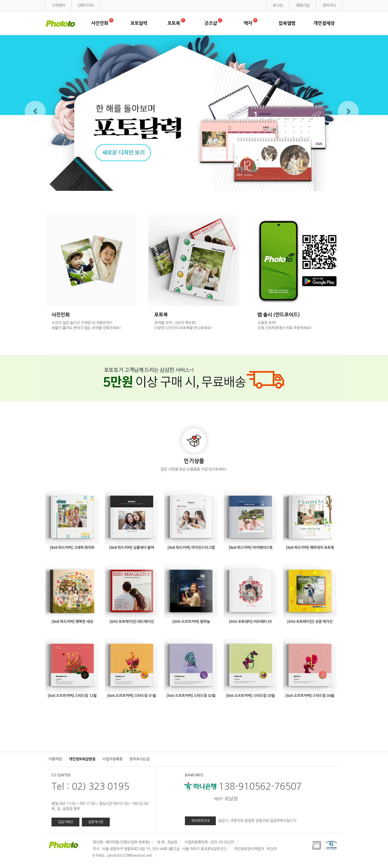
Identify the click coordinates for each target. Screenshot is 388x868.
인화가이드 (86, 5)
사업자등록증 (112, 759)
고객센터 (59, 5)
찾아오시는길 (139, 759)
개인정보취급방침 (82, 759)
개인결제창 (324, 23)
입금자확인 (65, 822)
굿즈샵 (213, 23)
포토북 (176, 23)
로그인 (278, 5)
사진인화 (102, 23)
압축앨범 (287, 23)
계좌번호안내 (200, 821)
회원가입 (303, 5)
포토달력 (139, 23)
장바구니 (329, 5)
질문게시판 (96, 822)
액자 (250, 23)
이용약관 (55, 759)
